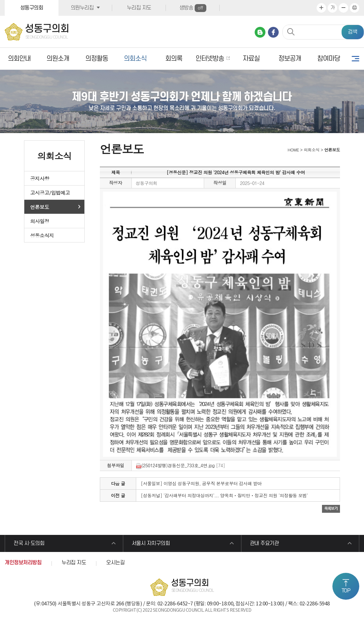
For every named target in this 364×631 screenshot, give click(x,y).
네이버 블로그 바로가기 (260, 32)
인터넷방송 (210, 59)
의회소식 (135, 59)
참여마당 (329, 59)
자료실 (251, 59)
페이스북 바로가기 (273, 32)
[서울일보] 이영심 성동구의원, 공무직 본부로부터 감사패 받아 (201, 483)
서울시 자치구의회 (151, 543)
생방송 (193, 8)
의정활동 (97, 59)
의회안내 (19, 59)
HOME (293, 150)
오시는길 (115, 563)
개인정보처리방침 (23, 563)
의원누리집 (82, 8)
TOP (346, 591)
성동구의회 (32, 8)
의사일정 (40, 221)
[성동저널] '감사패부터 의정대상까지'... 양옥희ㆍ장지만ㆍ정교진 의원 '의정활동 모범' (224, 495)
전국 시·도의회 (29, 543)
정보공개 (290, 59)
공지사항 (40, 178)
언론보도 (40, 207)
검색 (353, 32)
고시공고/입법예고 (50, 193)
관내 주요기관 (264, 543)
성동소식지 (42, 235)
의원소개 (58, 59)
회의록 (174, 59)
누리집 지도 (139, 8)
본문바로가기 (0, 0)
